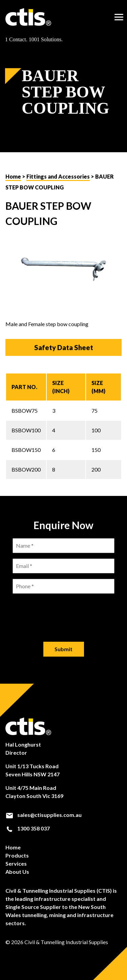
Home (13, 176)
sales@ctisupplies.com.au (44, 815)
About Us (17, 872)
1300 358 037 (28, 828)
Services (16, 863)
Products (17, 855)
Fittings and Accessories (58, 176)
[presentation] (64, 612)
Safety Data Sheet (64, 347)
